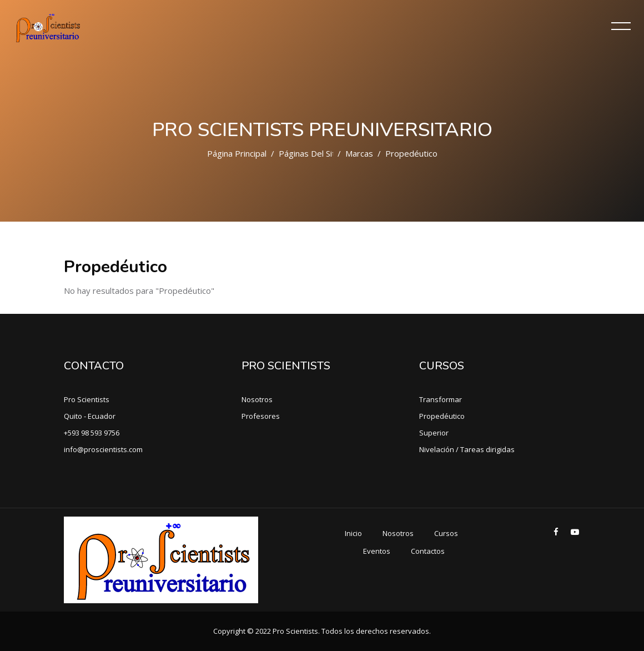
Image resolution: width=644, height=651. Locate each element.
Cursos (446, 533)
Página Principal (237, 153)
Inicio (353, 533)
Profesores (261, 416)
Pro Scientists (87, 399)
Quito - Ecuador (90, 416)
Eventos (377, 551)
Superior (434, 433)
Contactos (428, 551)
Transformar (441, 399)
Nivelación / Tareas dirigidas (467, 449)
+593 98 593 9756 (92, 433)
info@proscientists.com (103, 449)
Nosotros (257, 399)
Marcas (359, 153)
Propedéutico (442, 416)
